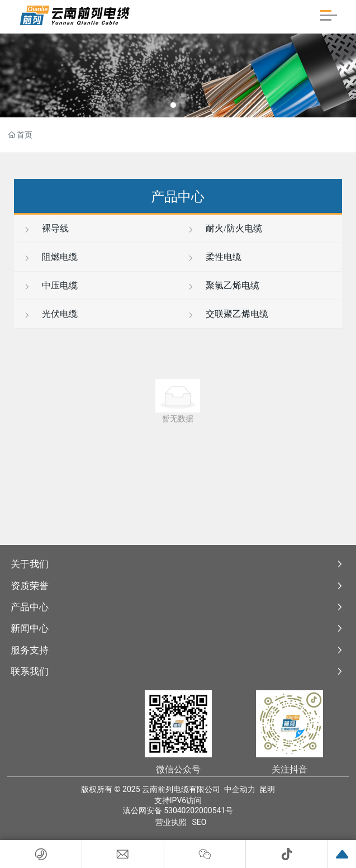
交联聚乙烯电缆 (227, 314)
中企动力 (240, 789)
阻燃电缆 (50, 257)
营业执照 (171, 822)
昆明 (267, 789)
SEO (200, 822)
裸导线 (46, 228)
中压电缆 (50, 285)
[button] (173, 105)
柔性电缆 (214, 257)
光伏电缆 (50, 314)
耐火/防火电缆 (224, 228)
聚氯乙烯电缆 (223, 285)
